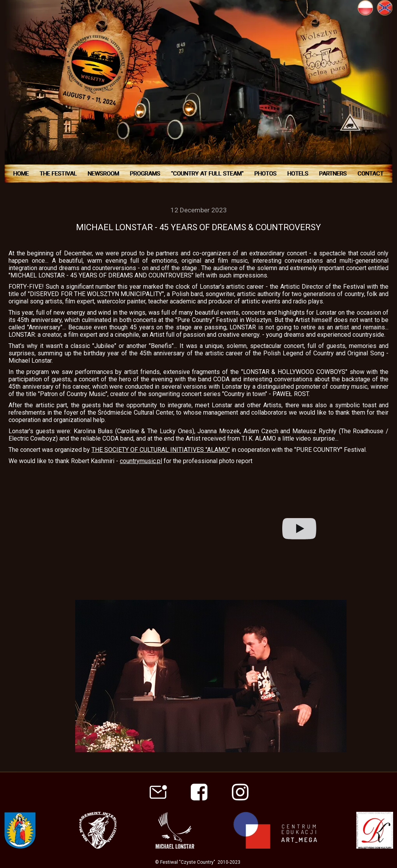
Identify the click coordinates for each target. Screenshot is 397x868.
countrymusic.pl (141, 461)
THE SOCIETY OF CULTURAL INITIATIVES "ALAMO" (161, 450)
